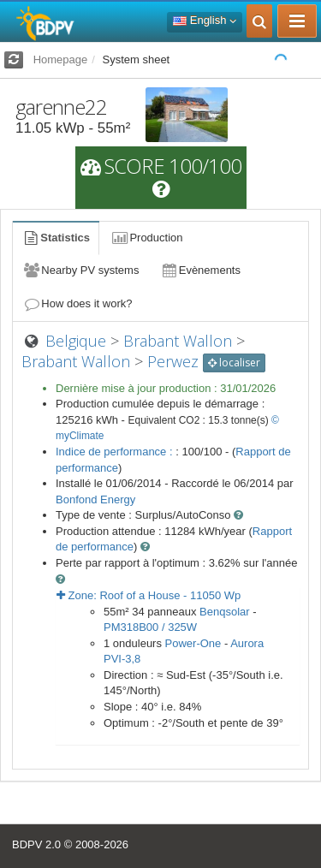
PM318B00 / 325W (150, 627)
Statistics (56, 238)
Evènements (200, 270)
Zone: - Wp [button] (149, 595)
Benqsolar (225, 612)
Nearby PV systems (80, 270)
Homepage (61, 59)
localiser (234, 363)
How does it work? (77, 303)
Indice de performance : (116, 452)
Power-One (193, 643)
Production (146, 238)
